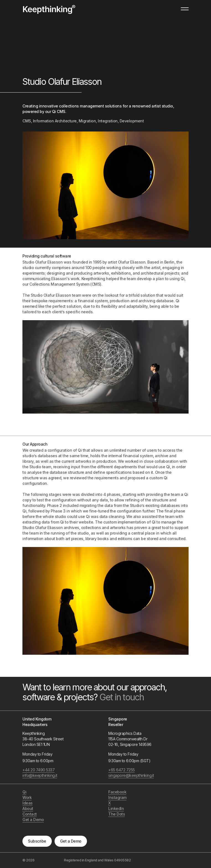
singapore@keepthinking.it (131, 775)
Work (27, 797)
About (28, 808)
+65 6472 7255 (122, 770)
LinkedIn (116, 808)
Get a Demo (71, 841)
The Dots (117, 814)
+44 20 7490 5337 (38, 770)
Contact (30, 814)
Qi (24, 792)
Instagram (117, 797)
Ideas (28, 803)
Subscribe (37, 841)
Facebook (117, 792)
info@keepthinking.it (40, 775)
